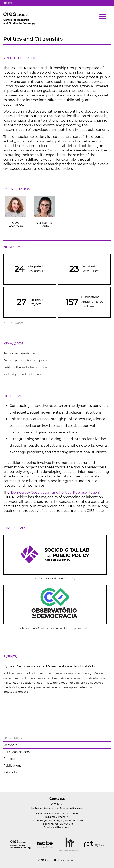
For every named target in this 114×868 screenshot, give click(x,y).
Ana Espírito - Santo (45, 224)
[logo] (21, 845)
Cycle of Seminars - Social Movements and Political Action (51, 666)
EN (10, 3)
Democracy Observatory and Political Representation (55, 492)
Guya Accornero (16, 224)
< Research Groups (14, 738)
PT (6, 3)
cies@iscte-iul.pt (61, 827)
